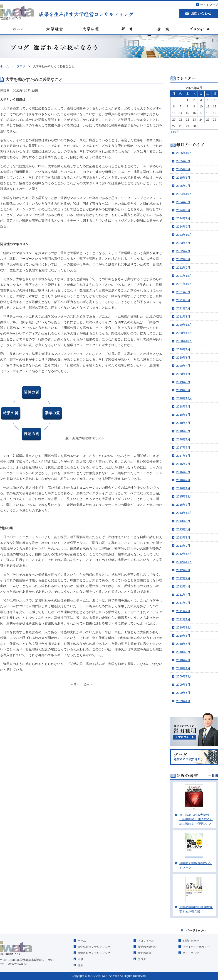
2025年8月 (183, 161)
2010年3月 (183, 652)
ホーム (82, 941)
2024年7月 (183, 218)
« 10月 (175, 132)
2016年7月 (183, 464)
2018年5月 (183, 423)
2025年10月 (184, 153)
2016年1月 (183, 488)
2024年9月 (183, 202)
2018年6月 (183, 415)
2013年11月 (184, 513)
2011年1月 (183, 619)
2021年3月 (183, 317)
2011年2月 (183, 611)
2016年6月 (183, 472)
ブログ (142, 959)
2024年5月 (183, 227)
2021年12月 (184, 276)
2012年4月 (183, 586)
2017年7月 (183, 448)
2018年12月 (184, 398)
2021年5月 (183, 308)
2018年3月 (183, 431)
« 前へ (75, 685)
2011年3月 (183, 603)
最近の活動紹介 (147, 947)
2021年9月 (183, 292)
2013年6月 (183, 521)
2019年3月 (183, 390)
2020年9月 (183, 349)
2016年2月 (183, 480)
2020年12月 (184, 325)
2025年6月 (183, 169)
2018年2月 (183, 439)
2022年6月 (183, 259)
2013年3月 (183, 537)
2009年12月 (184, 676)
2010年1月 (183, 668)
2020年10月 (184, 341)
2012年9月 (183, 570)
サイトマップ (209, 5)
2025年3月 (183, 178)
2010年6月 (183, 644)
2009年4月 (183, 701)
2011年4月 (183, 595)
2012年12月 (184, 554)
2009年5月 (183, 693)
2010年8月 (183, 636)
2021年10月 (184, 284)
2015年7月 (183, 505)
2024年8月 (183, 210)
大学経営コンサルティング (94, 947)
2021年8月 (183, 300)
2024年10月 (184, 194)
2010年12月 (184, 627)
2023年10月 (184, 235)
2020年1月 (183, 374)
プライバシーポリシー (196, 947)
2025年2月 (183, 186)
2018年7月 (183, 406)
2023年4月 (183, 243)
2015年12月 (184, 496)
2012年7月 (183, 578)
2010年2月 (183, 660)
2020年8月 (183, 358)
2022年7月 (183, 251)
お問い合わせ (191, 941)
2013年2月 (183, 546)
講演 (80, 965)
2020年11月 (184, 333)
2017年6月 (183, 456)
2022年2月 (183, 268)
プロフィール (146, 941)
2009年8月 (183, 685)
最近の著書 (144, 953)
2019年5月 (183, 382)
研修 (80, 959)
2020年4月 (183, 366)
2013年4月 (183, 529)
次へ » (88, 685)
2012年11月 (184, 562)
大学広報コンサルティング (94, 953)
